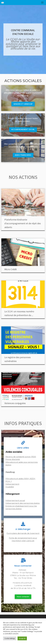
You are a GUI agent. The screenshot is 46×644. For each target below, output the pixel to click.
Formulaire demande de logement (23, 533)
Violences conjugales (15, 403)
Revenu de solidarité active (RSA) (21, 457)
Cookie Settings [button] (10, 638)
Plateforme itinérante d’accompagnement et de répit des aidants (23, 223)
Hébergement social (15, 500)
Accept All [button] (22, 638)
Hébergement (12, 484)
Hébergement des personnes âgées (23, 503)
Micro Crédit (11, 269)
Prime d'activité (13, 459)
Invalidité (10, 487)
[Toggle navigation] (42, 2)
